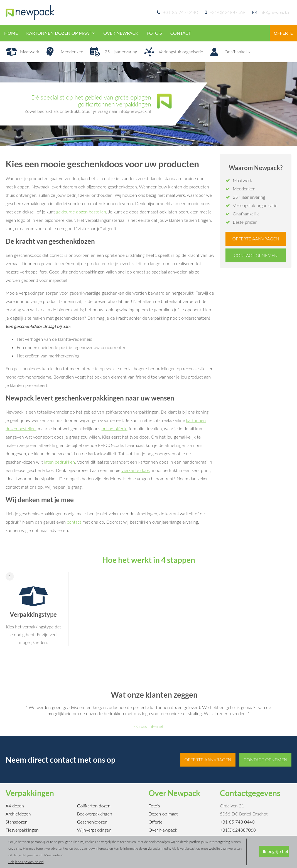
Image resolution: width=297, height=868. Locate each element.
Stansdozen (17, 822)
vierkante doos (135, 470)
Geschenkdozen (92, 822)
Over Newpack (163, 830)
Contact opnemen (256, 255)
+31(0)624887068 (228, 12)
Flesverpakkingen (22, 830)
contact (74, 522)
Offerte (156, 822)
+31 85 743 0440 (181, 12)
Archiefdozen (18, 814)
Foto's (154, 806)
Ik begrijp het (276, 851)
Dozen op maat (163, 814)
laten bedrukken (60, 462)
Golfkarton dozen (94, 806)
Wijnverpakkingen (94, 830)
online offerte (115, 428)
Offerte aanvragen (256, 239)
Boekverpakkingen (95, 814)
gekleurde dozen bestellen (81, 212)
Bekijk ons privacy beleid (26, 862)
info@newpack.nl (272, 12)
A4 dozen (15, 806)
